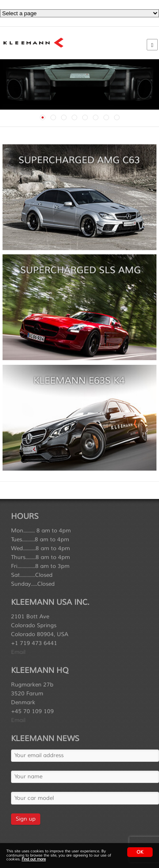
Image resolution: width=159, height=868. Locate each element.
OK (140, 852)
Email (18, 652)
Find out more (34, 859)
